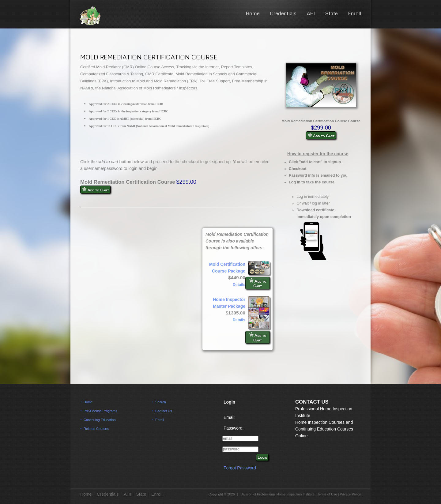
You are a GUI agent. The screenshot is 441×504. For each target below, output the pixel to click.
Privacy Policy (350, 494)
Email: (230, 417)
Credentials (283, 14)
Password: (234, 428)
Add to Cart (321, 135)
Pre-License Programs (100, 411)
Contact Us (164, 411)
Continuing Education (100, 420)
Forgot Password (240, 468)
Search (161, 402)
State (332, 14)
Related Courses (96, 429)
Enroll (355, 14)
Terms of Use (327, 494)
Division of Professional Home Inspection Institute (277, 494)
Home (253, 14)
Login (262, 457)
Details (239, 285)
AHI (311, 14)
